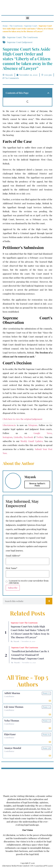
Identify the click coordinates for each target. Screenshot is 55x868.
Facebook (28, 437)
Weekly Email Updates (32, 441)
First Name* (12, 568)
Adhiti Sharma (12, 693)
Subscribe (13, 588)
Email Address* (13, 556)
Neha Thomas (12, 721)
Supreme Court (31, 26)
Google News (43, 433)
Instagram (8, 437)
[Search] (49, 601)
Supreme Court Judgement (20, 42)
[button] (27, 18)
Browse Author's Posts (37, 484)
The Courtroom (16, 26)
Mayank (16, 641)
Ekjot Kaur (10, 734)
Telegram (33, 425)
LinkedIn (18, 437)
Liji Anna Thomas (14, 707)
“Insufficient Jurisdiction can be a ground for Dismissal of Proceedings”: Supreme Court (30, 655)
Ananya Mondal (13, 748)
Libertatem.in (9, 425)
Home (5, 26)
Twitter (40, 437)
